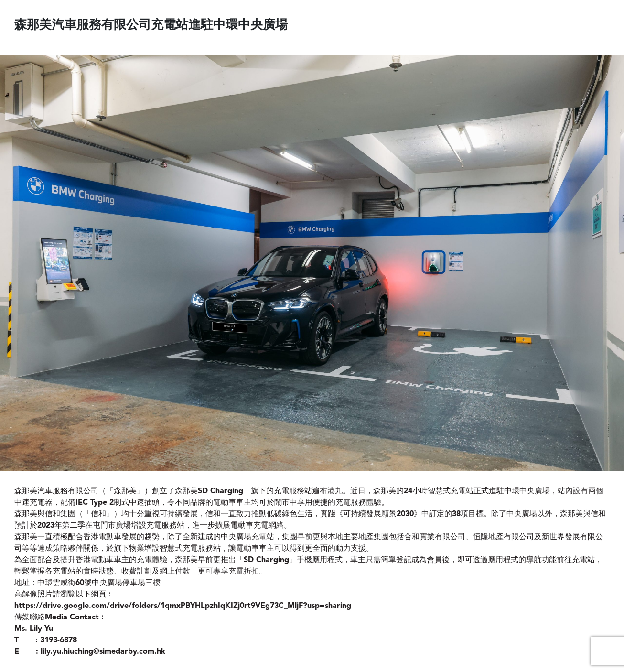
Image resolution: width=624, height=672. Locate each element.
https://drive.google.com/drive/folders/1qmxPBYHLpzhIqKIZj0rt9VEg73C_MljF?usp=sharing (183, 606)
